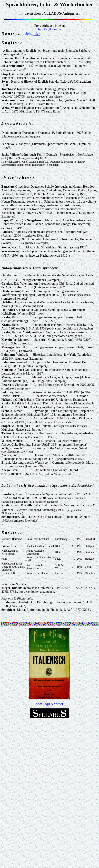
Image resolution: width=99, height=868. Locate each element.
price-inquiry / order (49, 704)
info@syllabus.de (49, 29)
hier (37, 33)
